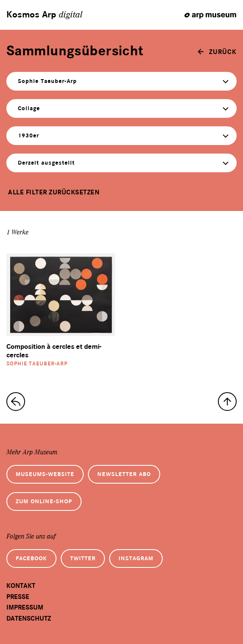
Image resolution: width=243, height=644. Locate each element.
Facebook (31, 558)
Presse (18, 597)
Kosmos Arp (44, 15)
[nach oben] (227, 402)
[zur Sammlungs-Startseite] (16, 402)
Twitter (83, 558)
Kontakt (21, 586)
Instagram (136, 558)
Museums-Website (45, 474)
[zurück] (217, 52)
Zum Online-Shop (44, 501)
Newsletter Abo (124, 474)
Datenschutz (29, 618)
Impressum (25, 607)
